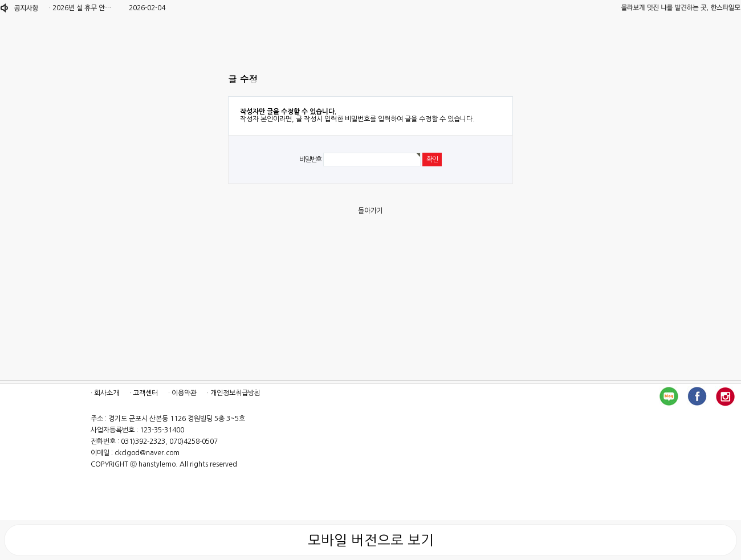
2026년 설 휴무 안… (82, 8)
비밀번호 (310, 160)
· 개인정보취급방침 (234, 393)
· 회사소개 (105, 393)
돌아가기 (370, 211)
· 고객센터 (144, 393)
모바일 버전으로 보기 (371, 540)
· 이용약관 (182, 393)
